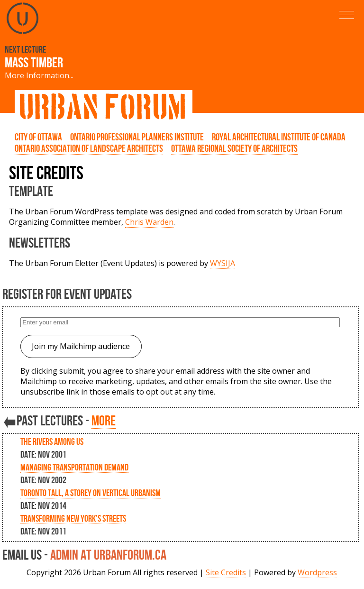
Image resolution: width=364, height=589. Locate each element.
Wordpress (317, 572)
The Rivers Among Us (52, 442)
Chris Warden (149, 222)
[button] (347, 15)
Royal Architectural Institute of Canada (279, 137)
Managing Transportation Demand (74, 467)
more (104, 420)
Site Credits (226, 572)
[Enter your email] (180, 322)
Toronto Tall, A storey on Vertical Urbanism (91, 493)
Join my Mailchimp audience (81, 346)
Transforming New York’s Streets (73, 518)
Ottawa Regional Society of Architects (234, 148)
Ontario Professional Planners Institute (137, 137)
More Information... (39, 75)
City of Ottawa (38, 137)
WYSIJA (223, 263)
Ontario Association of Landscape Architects (89, 148)
